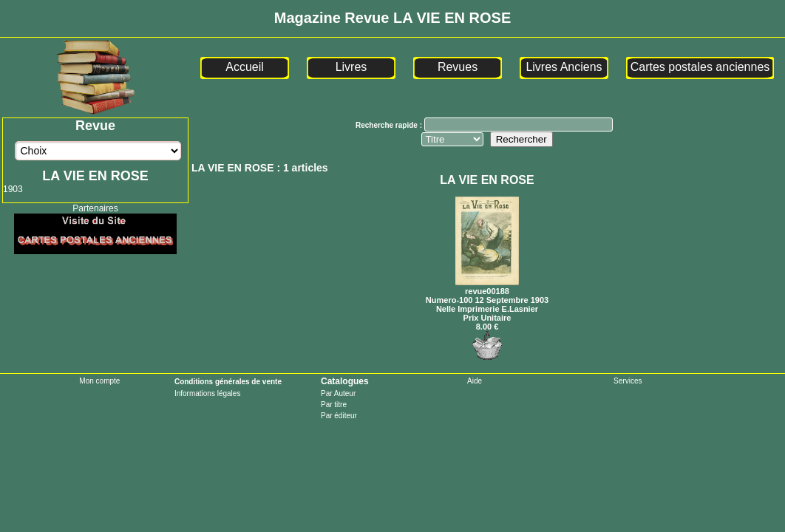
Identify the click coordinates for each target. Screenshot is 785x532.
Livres (351, 67)
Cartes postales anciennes (700, 67)
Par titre (334, 405)
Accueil (245, 67)
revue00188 (487, 287)
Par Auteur (338, 393)
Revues (458, 67)
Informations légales (208, 393)
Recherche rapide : (390, 125)
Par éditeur (339, 416)
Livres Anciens (564, 67)
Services (628, 381)
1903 (13, 189)
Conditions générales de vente (228, 382)
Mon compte (99, 381)
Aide (475, 381)
